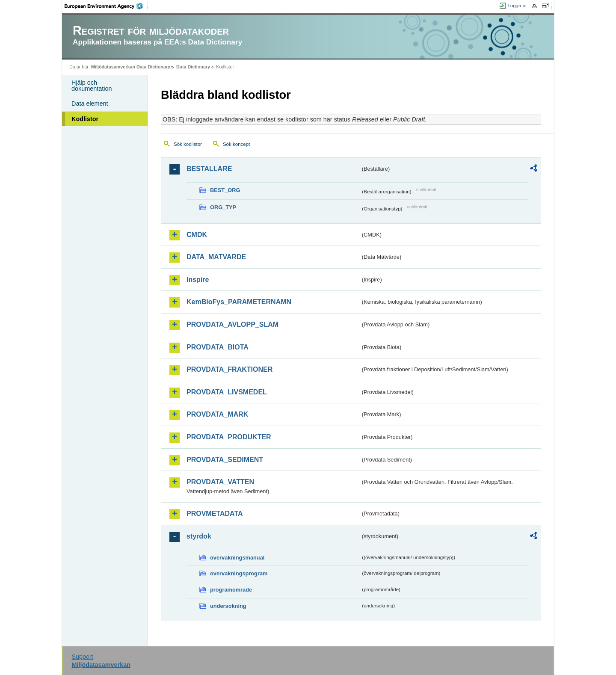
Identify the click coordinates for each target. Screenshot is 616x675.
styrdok (199, 536)
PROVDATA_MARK (217, 414)
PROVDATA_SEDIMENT (225, 460)
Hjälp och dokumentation (92, 86)
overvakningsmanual (237, 558)
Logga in (517, 6)
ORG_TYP (223, 207)
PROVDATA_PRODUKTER (229, 437)
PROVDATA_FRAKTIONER (230, 369)
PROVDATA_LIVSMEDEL (227, 392)
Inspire (198, 280)
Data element (90, 104)
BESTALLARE (209, 169)
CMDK (197, 235)
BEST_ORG (225, 190)
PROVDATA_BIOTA (218, 347)
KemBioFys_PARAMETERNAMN (239, 302)
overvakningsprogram (239, 573)
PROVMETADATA (215, 514)
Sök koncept (236, 144)
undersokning (228, 606)
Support (82, 657)
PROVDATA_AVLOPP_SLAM (232, 324)
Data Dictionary (193, 67)
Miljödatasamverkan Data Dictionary (131, 67)
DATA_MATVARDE (216, 257)
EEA (107, 6)
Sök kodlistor (188, 144)
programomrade (231, 590)
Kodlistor (85, 119)
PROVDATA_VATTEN (220, 482)
